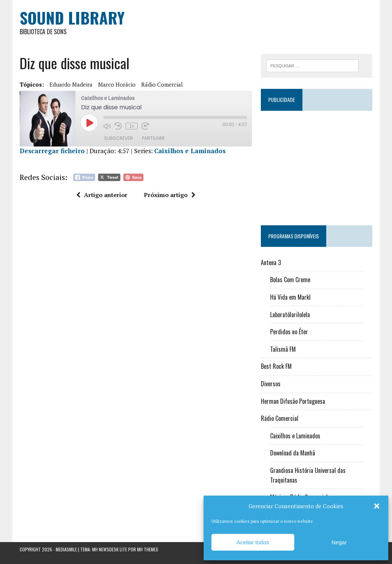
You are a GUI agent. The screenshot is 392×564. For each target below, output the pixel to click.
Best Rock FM (276, 366)
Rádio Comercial (162, 84)
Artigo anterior (102, 195)
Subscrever (119, 138)
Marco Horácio (117, 84)
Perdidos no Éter (289, 332)
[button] (377, 506)
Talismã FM (283, 349)
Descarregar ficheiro (52, 151)
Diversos (271, 384)
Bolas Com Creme (290, 280)
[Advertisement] (317, 165)
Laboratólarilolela (290, 315)
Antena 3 (271, 262)
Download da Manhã (293, 453)
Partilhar (153, 138)
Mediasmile (66, 549)
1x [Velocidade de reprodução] (132, 126)
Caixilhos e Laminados (190, 151)
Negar (339, 542)
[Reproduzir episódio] (89, 123)
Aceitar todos (253, 542)
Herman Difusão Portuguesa (293, 401)
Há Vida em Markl (290, 297)
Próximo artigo (170, 195)
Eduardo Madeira (71, 84)
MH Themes (148, 549)
